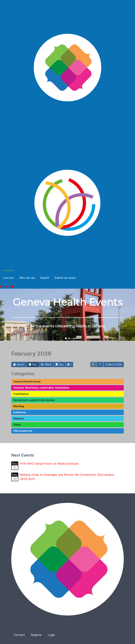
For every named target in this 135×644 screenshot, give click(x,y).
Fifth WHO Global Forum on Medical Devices (49, 464)
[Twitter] (1, 287)
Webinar (19, 418)
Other (17, 425)
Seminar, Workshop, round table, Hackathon (41, 388)
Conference (21, 394)
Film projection (23, 431)
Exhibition (20, 412)
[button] (66, 338)
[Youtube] (12, 287)
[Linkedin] (7, 287)
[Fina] (67, 68)
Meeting (19, 406)
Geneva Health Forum (27, 381)
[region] (67, 315)
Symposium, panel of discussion (34, 400)
